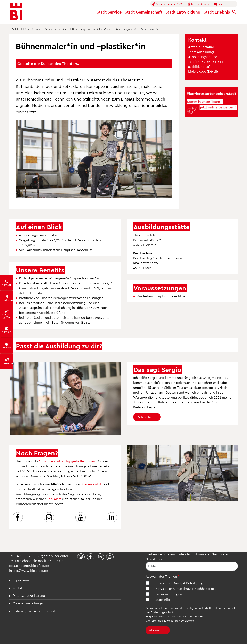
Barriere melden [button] (225, 4)
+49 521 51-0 (25, 556)
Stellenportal (91, 484)
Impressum (21, 580)
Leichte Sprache (199, 4)
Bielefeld (17, 29)
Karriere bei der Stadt (56, 29)
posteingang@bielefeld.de (29, 565)
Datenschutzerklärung (29, 595)
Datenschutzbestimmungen (186, 616)
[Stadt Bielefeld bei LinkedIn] (100, 557)
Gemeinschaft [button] (144, 12)
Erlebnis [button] (217, 12)
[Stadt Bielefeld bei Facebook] (91, 557)
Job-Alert (54, 499)
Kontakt (18, 588)
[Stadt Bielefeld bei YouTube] (110, 557)
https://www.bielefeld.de (29, 570)
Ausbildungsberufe (126, 29)
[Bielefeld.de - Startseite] (16, 12)
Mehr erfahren (147, 417)
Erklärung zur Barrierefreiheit (34, 611)
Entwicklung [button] (183, 12)
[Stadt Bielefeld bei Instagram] (81, 557)
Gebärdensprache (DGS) (168, 4)
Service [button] (109, 12)
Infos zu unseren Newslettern (176, 621)
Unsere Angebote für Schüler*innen (92, 29)
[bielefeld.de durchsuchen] (234, 12)
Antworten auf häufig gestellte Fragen (67, 461)
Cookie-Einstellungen (28, 603)
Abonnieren (158, 630)
